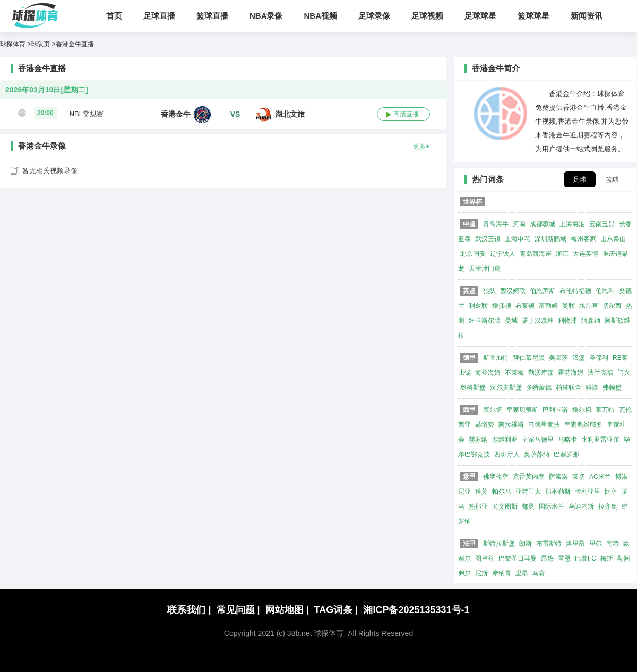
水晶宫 (589, 306)
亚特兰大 (528, 492)
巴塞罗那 (566, 454)
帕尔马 (502, 492)
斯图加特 (496, 358)
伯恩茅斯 (543, 291)
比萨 (611, 492)
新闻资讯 (587, 16)
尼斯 (481, 573)
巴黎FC (586, 558)
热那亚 (478, 506)
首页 (114, 16)
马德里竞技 (544, 425)
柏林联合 (569, 387)
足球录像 (374, 16)
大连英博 (586, 254)
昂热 (547, 558)
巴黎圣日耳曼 (518, 558)
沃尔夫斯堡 (506, 387)
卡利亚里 (588, 492)
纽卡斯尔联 (485, 321)
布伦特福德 (575, 291)
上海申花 (518, 239)
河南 (519, 224)
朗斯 (526, 544)
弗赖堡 (612, 387)
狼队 (489, 291)
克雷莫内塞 (529, 477)
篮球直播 (212, 16)
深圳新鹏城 (550, 239)
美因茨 (558, 358)
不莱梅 (514, 373)
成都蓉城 (543, 224)
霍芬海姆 (571, 373)
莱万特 (605, 410)
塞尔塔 (493, 410)
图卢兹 (485, 558)
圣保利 (599, 358)
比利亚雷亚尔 (600, 440)
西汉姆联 (513, 291)
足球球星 (480, 16)
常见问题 (238, 610)
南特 (613, 544)
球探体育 (13, 44)
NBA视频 (321, 16)
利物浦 (567, 321)
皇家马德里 (538, 440)
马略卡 (567, 440)
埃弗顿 (502, 306)
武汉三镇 (488, 239)
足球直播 (159, 16)
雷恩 (564, 558)
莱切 (579, 477)
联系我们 (189, 610)
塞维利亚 (505, 440)
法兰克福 (600, 373)
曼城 (511, 321)
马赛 (539, 573)
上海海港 (572, 224)
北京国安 (473, 254)
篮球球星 (533, 16)
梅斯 (607, 558)
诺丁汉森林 (538, 321)
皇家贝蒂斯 (522, 410)
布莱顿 (525, 306)
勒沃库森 (541, 373)
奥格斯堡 (473, 387)
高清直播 (406, 114)
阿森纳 (591, 321)
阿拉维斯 (511, 425)
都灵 (528, 506)
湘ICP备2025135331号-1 (416, 610)
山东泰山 (613, 239)
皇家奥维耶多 (583, 425)
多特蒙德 (539, 387)
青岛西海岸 (536, 254)
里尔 (596, 544)
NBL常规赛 (87, 114)
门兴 (624, 373)
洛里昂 (575, 544)
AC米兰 (600, 477)
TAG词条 (336, 610)
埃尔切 (582, 410)
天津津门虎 (485, 269)
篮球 (612, 179)
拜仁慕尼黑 (529, 358)
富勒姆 (548, 306)
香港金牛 (176, 114)
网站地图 (287, 610)
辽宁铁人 (503, 254)
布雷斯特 (549, 544)
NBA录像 (266, 16)
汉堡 (579, 358)
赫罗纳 (478, 440)
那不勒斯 (558, 492)
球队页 (40, 44)
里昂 (522, 573)
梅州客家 (583, 239)
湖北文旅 (290, 114)
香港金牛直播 (75, 44)
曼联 (569, 306)
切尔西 (612, 306)
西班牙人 (507, 454)
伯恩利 (605, 291)
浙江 (562, 254)
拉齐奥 (608, 506)
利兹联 (478, 306)
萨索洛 (558, 477)
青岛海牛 (496, 224)
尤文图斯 (505, 506)
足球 (580, 179)
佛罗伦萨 (496, 477)
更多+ (421, 146)
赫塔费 (485, 425)
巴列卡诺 (555, 410)
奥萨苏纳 (537, 454)
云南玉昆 (602, 224)
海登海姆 (488, 373)
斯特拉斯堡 (499, 544)
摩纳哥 (502, 573)
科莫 (481, 492)
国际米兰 (552, 506)
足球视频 (427, 16)
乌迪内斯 (581, 506)
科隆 (592, 387)
